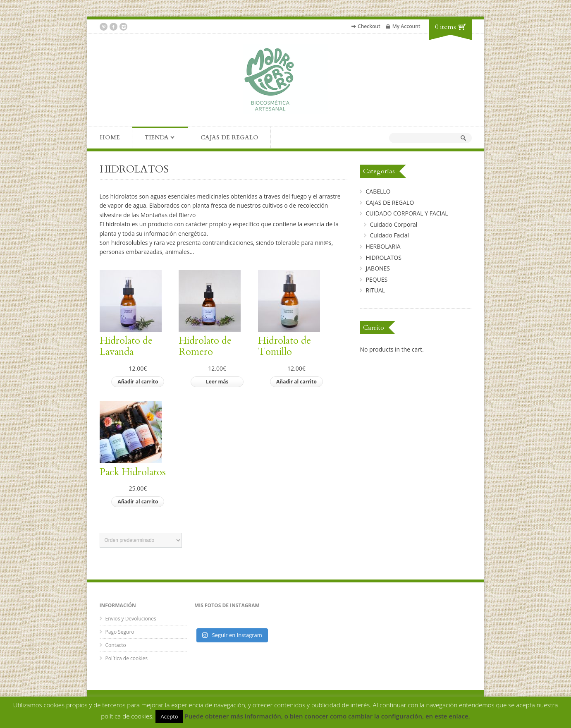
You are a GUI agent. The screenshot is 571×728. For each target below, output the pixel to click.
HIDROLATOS (383, 257)
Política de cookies (127, 658)
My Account (406, 26)
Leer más (217, 382)
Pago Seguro (120, 632)
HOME (110, 138)
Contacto (116, 645)
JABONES (378, 268)
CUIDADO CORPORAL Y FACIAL (407, 213)
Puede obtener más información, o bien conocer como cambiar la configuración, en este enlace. (327, 716)
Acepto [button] (169, 716)
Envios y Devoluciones (131, 619)
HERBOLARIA (383, 246)
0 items (446, 27)
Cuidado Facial (389, 235)
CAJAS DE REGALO (229, 138)
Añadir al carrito (138, 382)
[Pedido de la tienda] (141, 540)
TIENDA (154, 138)
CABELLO (378, 191)
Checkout (369, 26)
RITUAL (375, 290)
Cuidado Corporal (393, 224)
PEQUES (376, 279)
